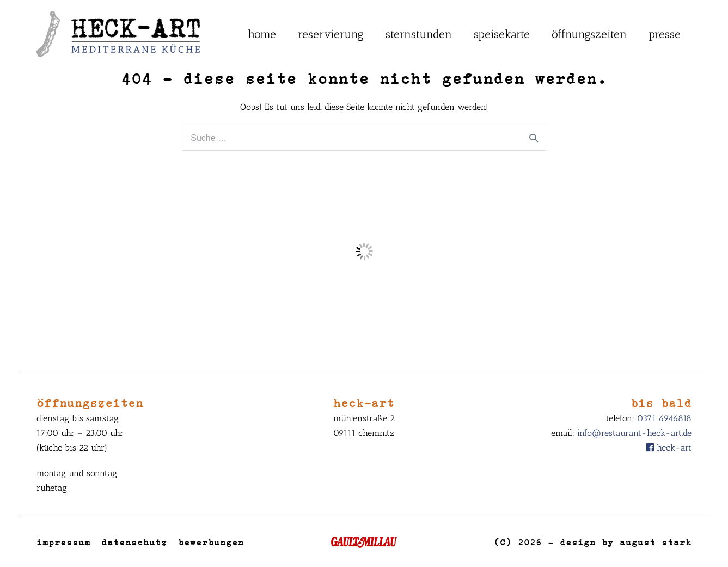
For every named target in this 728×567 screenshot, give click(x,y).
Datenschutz (134, 542)
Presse (665, 34)
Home (262, 34)
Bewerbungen (211, 542)
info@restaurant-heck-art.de (634, 433)
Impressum (63, 542)
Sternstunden (419, 34)
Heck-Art (669, 448)
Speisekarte (502, 34)
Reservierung (331, 34)
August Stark (656, 542)
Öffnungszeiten (589, 34)
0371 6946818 (664, 418)
